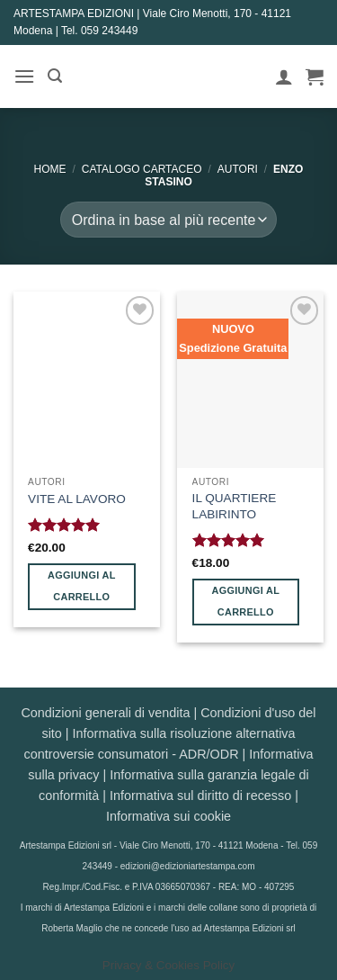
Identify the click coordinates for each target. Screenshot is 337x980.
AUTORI (238, 169)
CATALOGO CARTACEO (142, 169)
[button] (24, 76)
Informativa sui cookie (168, 816)
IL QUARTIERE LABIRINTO (235, 506)
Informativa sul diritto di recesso (200, 796)
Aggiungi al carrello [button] (82, 586)
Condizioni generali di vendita (105, 713)
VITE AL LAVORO (77, 499)
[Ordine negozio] (168, 220)
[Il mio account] (284, 76)
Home (50, 169)
